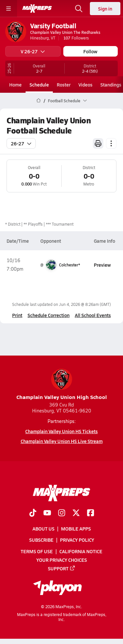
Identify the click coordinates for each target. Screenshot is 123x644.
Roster (64, 85)
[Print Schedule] (98, 143)
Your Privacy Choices (62, 559)
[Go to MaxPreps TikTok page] (33, 513)
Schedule (39, 85)
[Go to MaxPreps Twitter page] (76, 513)
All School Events (93, 315)
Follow (90, 51)
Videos (85, 85)
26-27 (21, 143)
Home (15, 85)
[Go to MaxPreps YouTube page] (47, 513)
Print (17, 315)
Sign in (105, 9)
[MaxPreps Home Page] (39, 101)
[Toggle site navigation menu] (9, 9)
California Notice (81, 551)
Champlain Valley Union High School (62, 385)
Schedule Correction (49, 315)
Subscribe (41, 540)
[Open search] (79, 9)
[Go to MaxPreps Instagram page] (62, 513)
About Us (43, 529)
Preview (102, 265)
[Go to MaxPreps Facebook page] (91, 513)
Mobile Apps (76, 529)
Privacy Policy (77, 540)
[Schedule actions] (111, 143)
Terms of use (37, 551)
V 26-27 (33, 51)
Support (62, 568)
